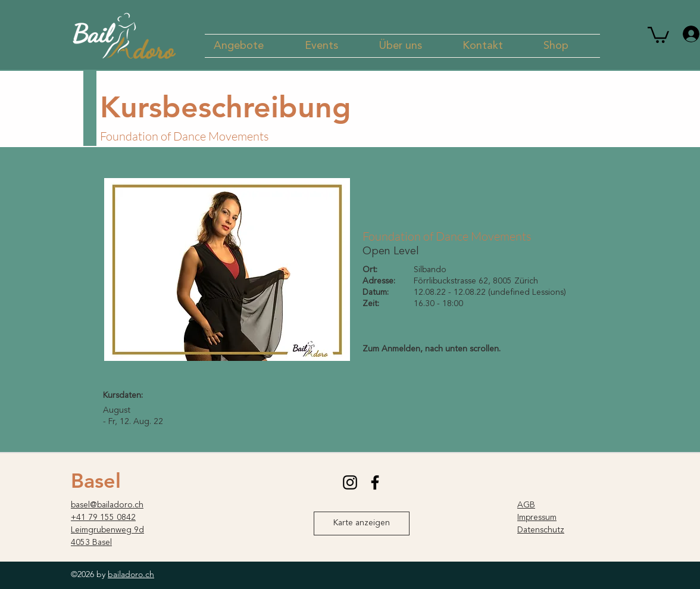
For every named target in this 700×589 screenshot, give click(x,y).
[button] (250, 46)
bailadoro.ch (131, 574)
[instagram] (350, 482)
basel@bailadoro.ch (107, 505)
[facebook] (375, 482)
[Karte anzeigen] (362, 523)
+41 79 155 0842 (103, 518)
